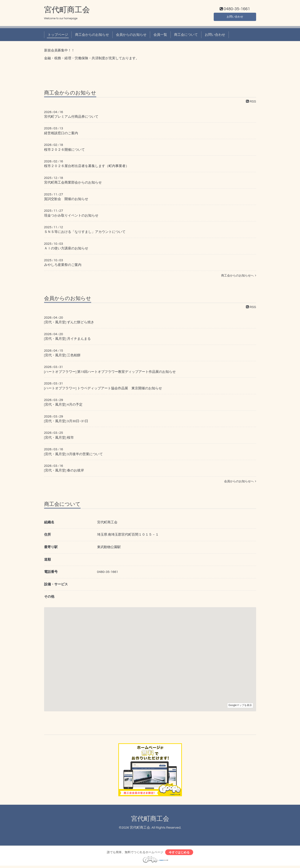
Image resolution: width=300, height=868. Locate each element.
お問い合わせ (235, 17)
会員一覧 (160, 36)
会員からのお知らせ (131, 36)
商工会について (186, 36)
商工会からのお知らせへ (239, 277)
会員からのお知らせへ (240, 482)
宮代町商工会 (67, 11)
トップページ (58, 36)
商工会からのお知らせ (92, 36)
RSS (251, 102)
